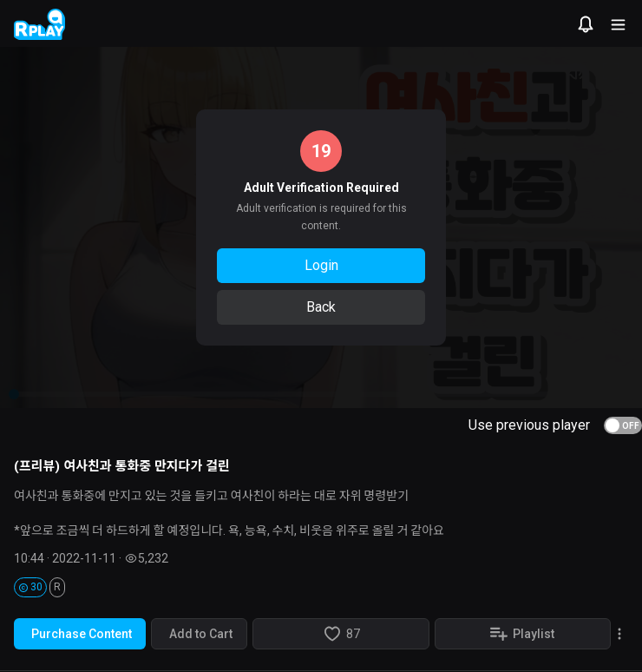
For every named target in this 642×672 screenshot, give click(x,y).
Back (321, 307)
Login (321, 265)
